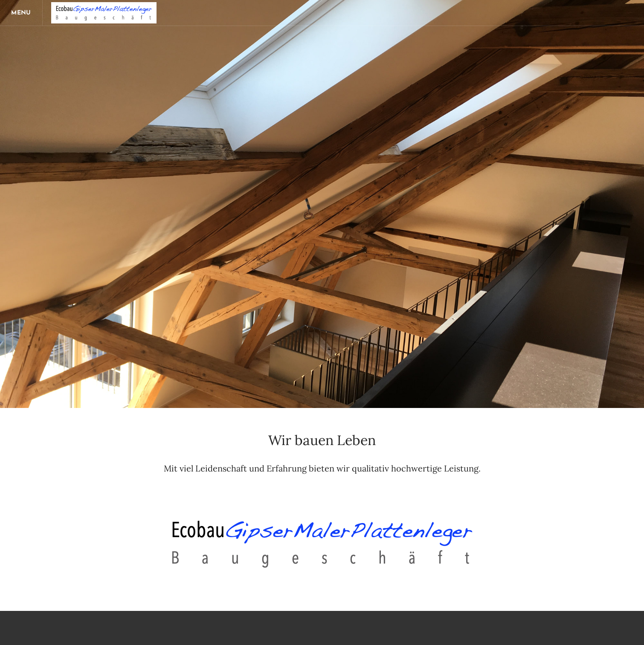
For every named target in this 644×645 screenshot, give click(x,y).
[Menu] (21, 13)
